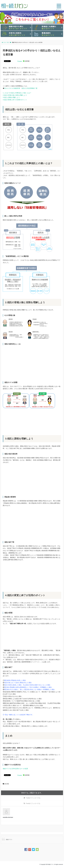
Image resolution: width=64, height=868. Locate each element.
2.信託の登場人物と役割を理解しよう (15, 95)
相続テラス (9, 840)
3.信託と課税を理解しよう (11, 97)
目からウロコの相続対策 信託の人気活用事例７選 (21, 88)
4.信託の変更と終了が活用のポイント (15, 100)
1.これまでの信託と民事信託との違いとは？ (17, 93)
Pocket (20, 61)
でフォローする (33, 798)
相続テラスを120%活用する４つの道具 (15, 769)
